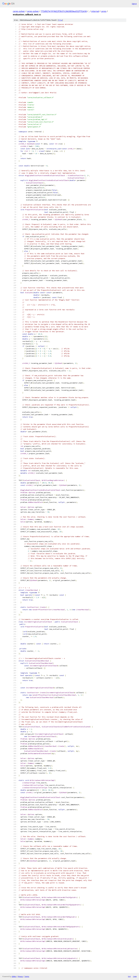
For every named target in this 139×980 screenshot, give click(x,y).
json (135, 976)
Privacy (20, 976)
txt (129, 976)
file (60, 20)
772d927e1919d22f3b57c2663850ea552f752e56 (64, 11)
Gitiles (14, 976)
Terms (27, 976)
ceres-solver (19, 11)
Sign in (134, 4)
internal (95, 11)
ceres (104, 11)
